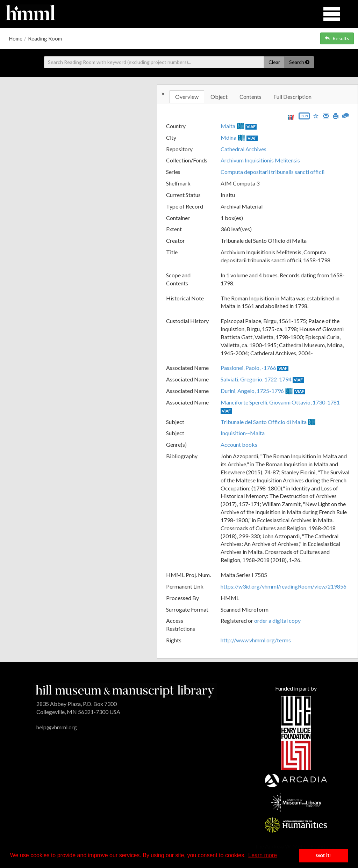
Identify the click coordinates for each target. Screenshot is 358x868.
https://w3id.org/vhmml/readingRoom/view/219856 (284, 586)
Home (16, 38)
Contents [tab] (250, 97)
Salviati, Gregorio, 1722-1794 (256, 379)
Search (299, 62)
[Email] (326, 115)
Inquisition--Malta (243, 433)
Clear (274, 62)
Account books (239, 444)
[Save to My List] (316, 115)
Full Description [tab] (292, 97)
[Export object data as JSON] (304, 118)
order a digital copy (277, 621)
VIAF (251, 127)
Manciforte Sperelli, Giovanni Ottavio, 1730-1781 (280, 402)
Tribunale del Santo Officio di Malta (264, 422)
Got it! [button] (323, 855)
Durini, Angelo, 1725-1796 (252, 391)
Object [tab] (219, 97)
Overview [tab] (187, 97)
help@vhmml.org (57, 727)
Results (337, 38)
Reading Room (45, 38)
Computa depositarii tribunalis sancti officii (273, 172)
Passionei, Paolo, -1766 (248, 368)
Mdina (228, 137)
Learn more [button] (263, 855)
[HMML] (125, 691)
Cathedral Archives (244, 149)
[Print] (336, 115)
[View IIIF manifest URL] (291, 117)
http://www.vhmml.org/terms (256, 640)
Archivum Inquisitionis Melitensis (260, 160)
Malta (228, 126)
